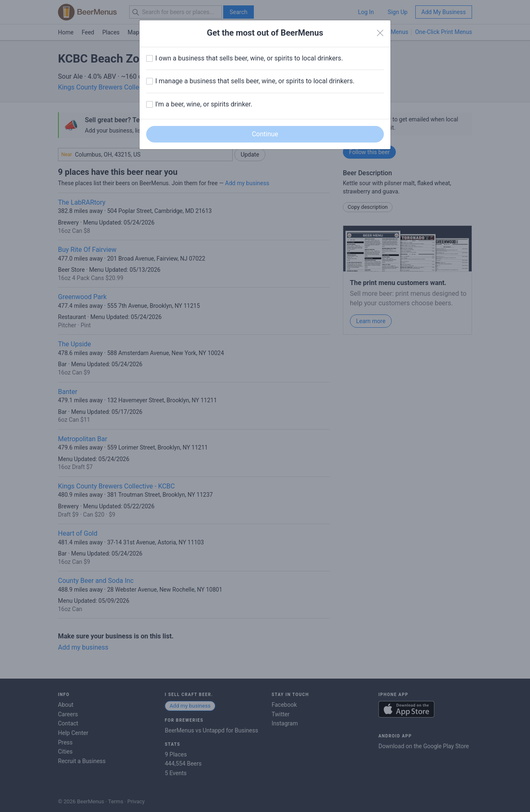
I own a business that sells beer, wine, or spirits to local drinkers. (249, 58)
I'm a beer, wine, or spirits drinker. (204, 104)
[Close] (380, 33)
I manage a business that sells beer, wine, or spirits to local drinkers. (255, 81)
